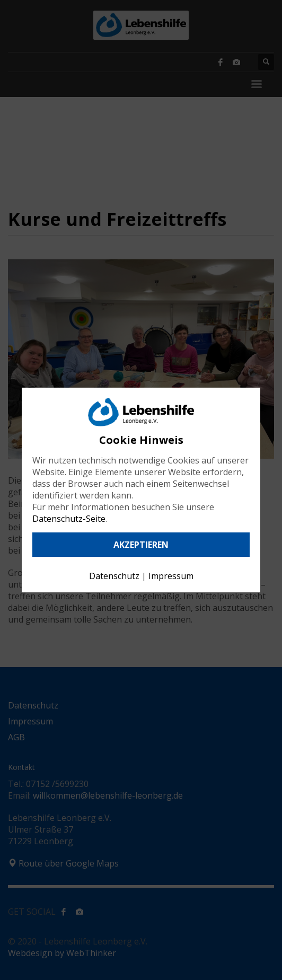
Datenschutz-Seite (69, 519)
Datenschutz (114, 576)
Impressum (171, 576)
